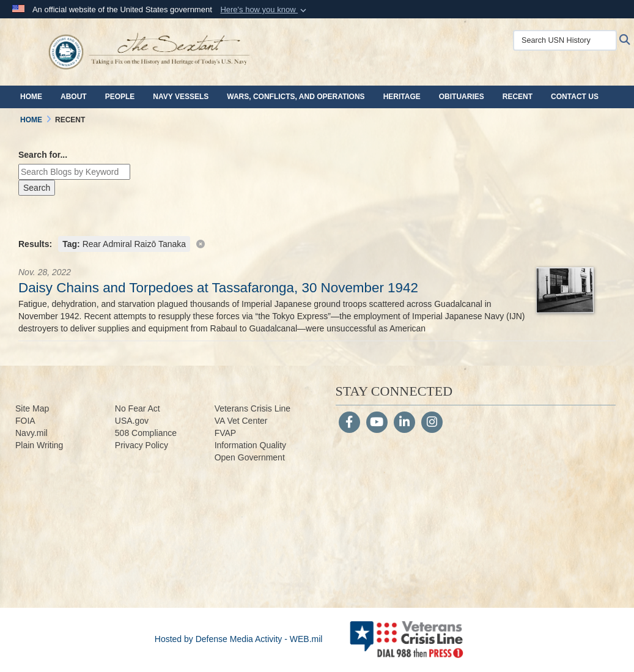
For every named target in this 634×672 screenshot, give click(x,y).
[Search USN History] (565, 40)
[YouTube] (377, 423)
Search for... (43, 155)
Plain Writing (39, 445)
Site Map (32, 408)
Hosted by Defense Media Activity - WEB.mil (239, 639)
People (120, 97)
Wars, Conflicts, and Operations (296, 97)
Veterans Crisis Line (253, 408)
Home (31, 97)
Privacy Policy (142, 445)
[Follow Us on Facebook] (349, 423)
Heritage (402, 97)
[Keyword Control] (74, 172)
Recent (518, 97)
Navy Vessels (181, 97)
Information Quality (251, 445)
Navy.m (29, 433)
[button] (264, 10)
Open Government (250, 457)
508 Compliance (146, 433)
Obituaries (462, 97)
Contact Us (575, 97)
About (74, 97)
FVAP (226, 433)
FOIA (25, 421)
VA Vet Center (241, 421)
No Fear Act (138, 408)
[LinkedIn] (404, 423)
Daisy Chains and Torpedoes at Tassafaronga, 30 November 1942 (218, 288)
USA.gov (132, 421)
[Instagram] (432, 423)
